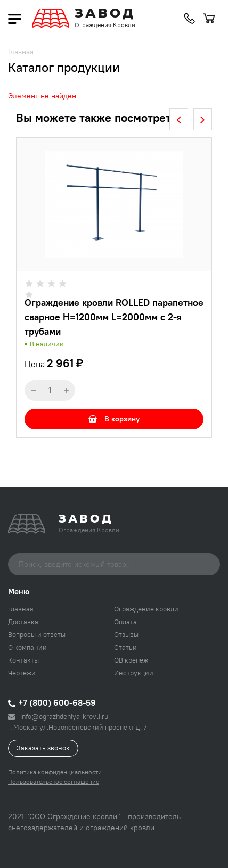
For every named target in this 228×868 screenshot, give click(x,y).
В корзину (114, 419)
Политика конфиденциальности (55, 772)
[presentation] (179, 119)
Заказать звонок (43, 748)
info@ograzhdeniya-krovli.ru (58, 716)
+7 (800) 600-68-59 (52, 702)
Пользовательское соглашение (54, 782)
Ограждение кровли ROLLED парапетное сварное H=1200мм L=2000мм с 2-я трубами (114, 317)
